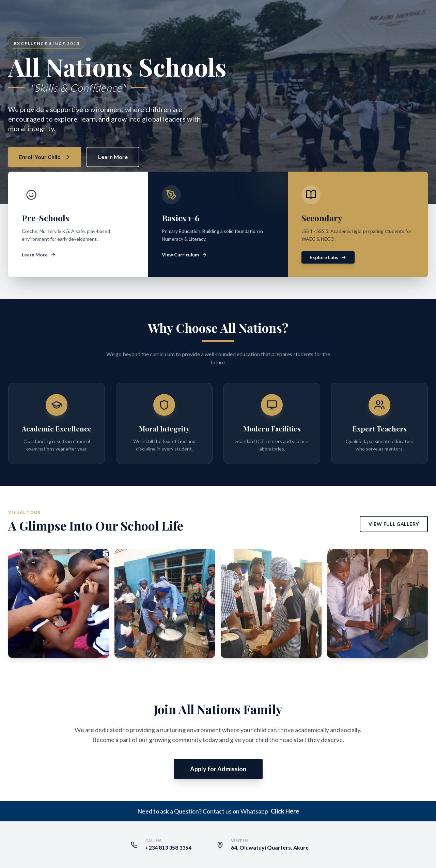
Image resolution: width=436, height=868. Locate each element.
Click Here (285, 811)
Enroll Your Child (45, 157)
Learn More (113, 157)
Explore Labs (328, 257)
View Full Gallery (394, 524)
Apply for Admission (218, 769)
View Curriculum (184, 255)
